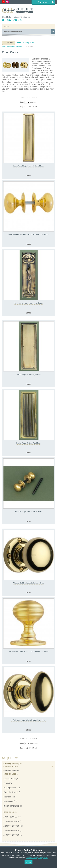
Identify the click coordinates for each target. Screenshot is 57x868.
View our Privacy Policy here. (37, 858)
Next (35, 107)
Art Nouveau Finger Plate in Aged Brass (28, 303)
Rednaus (7, 797)
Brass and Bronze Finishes (12, 47)
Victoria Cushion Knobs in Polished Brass (28, 583)
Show (22, 102)
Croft (6, 783)
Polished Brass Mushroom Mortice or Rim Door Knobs (28, 234)
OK (53, 31)
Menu (7, 27)
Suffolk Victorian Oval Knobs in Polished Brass (28, 720)
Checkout (43, 2)
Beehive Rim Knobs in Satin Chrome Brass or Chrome (28, 651)
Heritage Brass (10, 788)
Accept (28, 862)
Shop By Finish (28, 43)
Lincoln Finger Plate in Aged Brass (28, 374)
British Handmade (11, 806)
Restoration (9, 801)
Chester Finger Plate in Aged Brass (28, 443)
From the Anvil (10, 792)
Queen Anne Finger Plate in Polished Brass (28, 166)
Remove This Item (52, 766)
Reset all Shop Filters (11, 770)
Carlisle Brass (9, 779)
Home (19, 43)
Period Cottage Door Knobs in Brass (28, 512)
